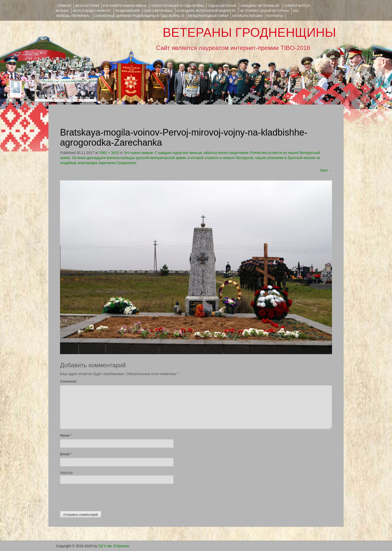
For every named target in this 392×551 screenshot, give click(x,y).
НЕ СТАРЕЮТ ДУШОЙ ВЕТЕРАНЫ (264, 11)
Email (65, 454)
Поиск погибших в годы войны (177, 6)
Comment (68, 381)
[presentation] (98, 496)
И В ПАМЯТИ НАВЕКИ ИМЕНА (125, 6)
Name (65, 435)
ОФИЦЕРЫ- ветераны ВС (260, 6)
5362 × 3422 (109, 153)
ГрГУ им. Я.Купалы (114, 546)
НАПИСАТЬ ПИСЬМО (247, 16)
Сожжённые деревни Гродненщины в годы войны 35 (139, 16)
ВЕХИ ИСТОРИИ (87, 6)
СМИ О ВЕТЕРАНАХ (158, 11)
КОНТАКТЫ (275, 16)
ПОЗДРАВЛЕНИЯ (127, 11)
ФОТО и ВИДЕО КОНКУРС (92, 11)
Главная (64, 6)
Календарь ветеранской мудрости (206, 11)
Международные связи (208, 16)
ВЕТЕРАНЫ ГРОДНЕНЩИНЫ (249, 33)
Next (326, 170)
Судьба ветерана (222, 6)
